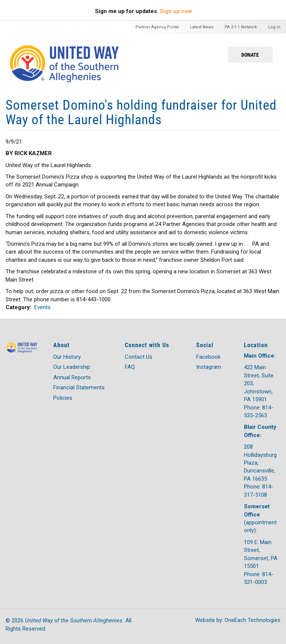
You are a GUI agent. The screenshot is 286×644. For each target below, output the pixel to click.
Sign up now (176, 11)
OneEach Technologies (252, 620)
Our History (67, 357)
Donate (250, 55)
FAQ (130, 367)
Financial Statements (79, 387)
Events (42, 307)
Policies (63, 398)
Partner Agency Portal (157, 27)
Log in (274, 27)
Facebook (208, 357)
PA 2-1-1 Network (241, 27)
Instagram (209, 367)
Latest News (202, 27)
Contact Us (139, 357)
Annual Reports (72, 377)
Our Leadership (72, 367)
